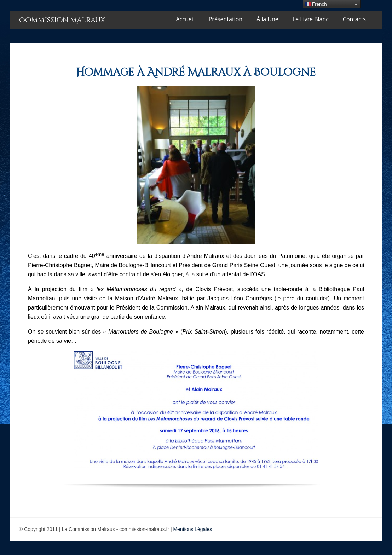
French (316, 4)
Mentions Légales (192, 529)
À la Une (267, 19)
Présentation (226, 19)
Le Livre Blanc (311, 19)
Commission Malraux (62, 20)
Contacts (354, 19)
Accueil (185, 19)
